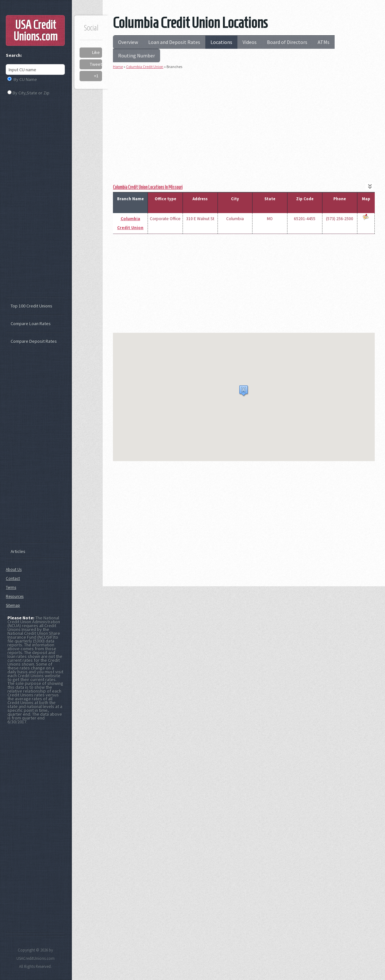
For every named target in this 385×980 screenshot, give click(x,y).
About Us (14, 569)
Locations (221, 42)
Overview (128, 42)
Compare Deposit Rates (34, 341)
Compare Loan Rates (31, 323)
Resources (15, 596)
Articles (18, 551)
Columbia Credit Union (145, 67)
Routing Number (137, 56)
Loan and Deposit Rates (174, 42)
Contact (13, 578)
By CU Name (25, 79)
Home (118, 67)
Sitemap (13, 605)
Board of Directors (287, 42)
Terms (11, 587)
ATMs (324, 42)
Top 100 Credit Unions (31, 306)
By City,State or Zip (31, 93)
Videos (250, 42)
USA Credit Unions (35, 30)
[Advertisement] (244, 120)
